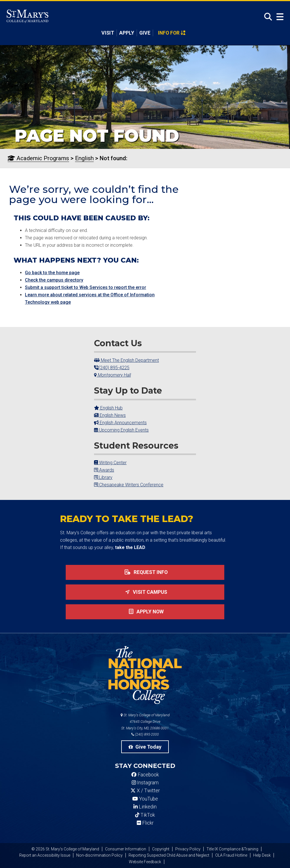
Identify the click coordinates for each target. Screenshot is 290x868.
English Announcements (120, 423)
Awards (104, 470)
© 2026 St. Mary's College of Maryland (65, 849)
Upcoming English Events (121, 430)
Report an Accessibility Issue (45, 855)
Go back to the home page (52, 273)
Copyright (161, 849)
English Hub (108, 408)
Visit (108, 33)
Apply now (145, 612)
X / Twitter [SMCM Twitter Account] (145, 791)
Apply (127, 33)
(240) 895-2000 (145, 734)
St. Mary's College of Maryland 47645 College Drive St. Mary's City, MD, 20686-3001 (145, 722)
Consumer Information (126, 849)
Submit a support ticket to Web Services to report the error (86, 287)
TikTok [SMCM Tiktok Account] (145, 815)
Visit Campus (145, 592)
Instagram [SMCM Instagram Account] (145, 783)
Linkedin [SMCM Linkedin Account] (145, 807)
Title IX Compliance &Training (232, 849)
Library (103, 477)
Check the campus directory (54, 280)
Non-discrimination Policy (99, 855)
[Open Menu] (279, 17)
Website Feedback (145, 862)
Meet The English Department (126, 360)
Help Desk (262, 855)
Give (145, 33)
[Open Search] (266, 17)
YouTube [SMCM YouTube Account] (145, 799)
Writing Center (110, 463)
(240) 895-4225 (112, 368)
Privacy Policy (188, 849)
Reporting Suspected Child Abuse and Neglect (169, 855)
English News (110, 415)
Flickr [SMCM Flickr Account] (145, 823)
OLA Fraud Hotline (231, 855)
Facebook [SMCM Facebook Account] (145, 775)
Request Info (145, 572)
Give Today (145, 747)
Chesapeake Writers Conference (129, 485)
